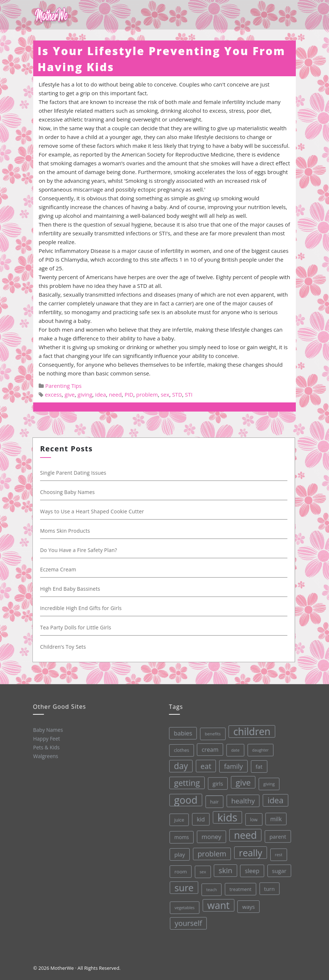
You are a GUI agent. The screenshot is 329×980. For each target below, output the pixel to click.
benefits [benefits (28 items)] (210, 733)
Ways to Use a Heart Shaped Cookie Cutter (93, 511)
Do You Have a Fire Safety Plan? (80, 550)
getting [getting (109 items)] (185, 782)
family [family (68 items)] (231, 765)
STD (177, 394)
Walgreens (45, 756)
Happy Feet (46, 738)
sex (165, 394)
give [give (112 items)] (241, 781)
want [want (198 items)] (218, 904)
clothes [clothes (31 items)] (179, 750)
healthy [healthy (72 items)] (241, 799)
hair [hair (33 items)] (212, 801)
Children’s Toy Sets (64, 647)
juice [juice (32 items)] (178, 820)
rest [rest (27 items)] (277, 853)
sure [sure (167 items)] (183, 887)
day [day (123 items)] (179, 766)
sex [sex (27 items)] (202, 871)
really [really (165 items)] (249, 851)
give (70, 394)
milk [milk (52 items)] (274, 817)
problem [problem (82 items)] (211, 853)
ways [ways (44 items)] (248, 905)
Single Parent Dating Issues (74, 473)
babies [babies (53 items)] (180, 733)
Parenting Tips (63, 386)
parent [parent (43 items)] (276, 835)
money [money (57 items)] (210, 836)
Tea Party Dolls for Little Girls (77, 627)
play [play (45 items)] (178, 854)
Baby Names (47, 730)
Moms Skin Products (66, 531)
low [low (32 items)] (252, 818)
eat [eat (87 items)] (204, 766)
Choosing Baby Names (69, 492)
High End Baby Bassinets (71, 589)
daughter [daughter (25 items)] (258, 749)
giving (85, 394)
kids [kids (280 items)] (226, 817)
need (115, 394)
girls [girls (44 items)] (215, 783)
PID (129, 394)
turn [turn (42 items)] (269, 887)
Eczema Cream (59, 569)
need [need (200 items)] (244, 834)
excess (53, 394)
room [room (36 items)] (180, 871)
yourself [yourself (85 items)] (188, 923)
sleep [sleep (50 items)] (251, 870)
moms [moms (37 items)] (180, 837)
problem (147, 394)
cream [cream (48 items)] (207, 749)
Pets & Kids (46, 747)
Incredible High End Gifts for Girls (82, 608)
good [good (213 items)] (184, 800)
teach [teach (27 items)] (211, 889)
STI (189, 394)
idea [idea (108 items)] (274, 799)
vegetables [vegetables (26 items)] (184, 907)
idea (101, 394)
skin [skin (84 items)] (225, 869)
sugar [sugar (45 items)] (278, 869)
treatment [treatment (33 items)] (240, 888)
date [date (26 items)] (233, 749)
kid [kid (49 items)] (199, 819)
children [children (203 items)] (249, 730)
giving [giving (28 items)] (267, 782)
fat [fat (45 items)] (257, 765)
